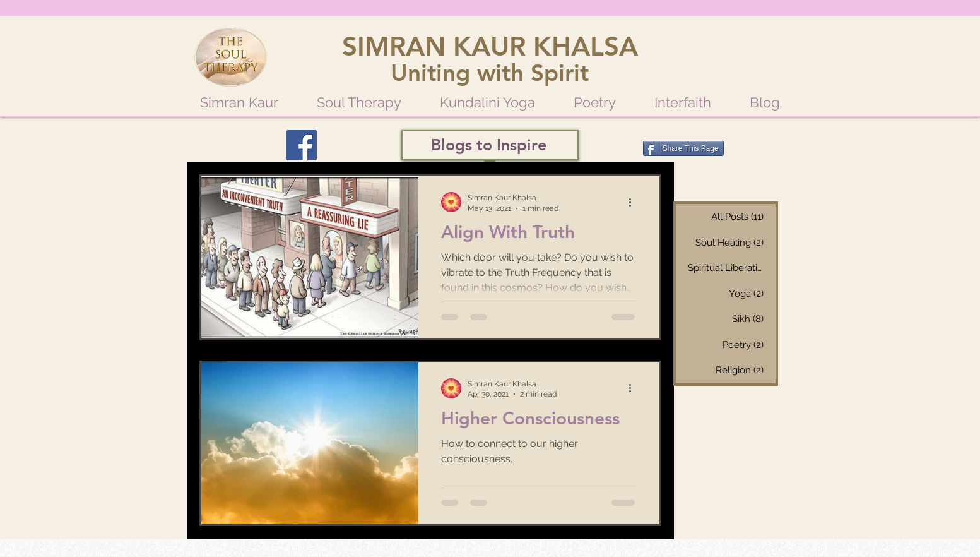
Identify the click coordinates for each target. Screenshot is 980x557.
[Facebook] (302, 145)
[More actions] (635, 202)
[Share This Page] (683, 148)
